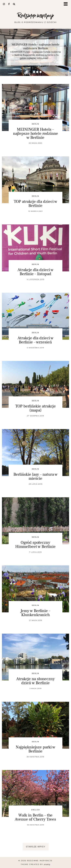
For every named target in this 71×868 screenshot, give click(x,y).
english (35, 810)
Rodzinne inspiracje (35, 15)
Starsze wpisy (36, 847)
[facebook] (9, 4)
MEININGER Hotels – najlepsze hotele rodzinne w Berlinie (35, 46)
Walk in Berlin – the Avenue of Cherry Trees (35, 817)
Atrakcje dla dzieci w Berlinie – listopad (35, 272)
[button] (67, 4)
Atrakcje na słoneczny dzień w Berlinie (35, 681)
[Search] (14, 4)
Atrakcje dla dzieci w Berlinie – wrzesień (35, 340)
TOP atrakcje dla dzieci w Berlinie (35, 204)
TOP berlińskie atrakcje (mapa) (35, 408)
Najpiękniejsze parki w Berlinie (35, 749)
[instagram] (4, 4)
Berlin (35, 124)
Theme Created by (35, 864)
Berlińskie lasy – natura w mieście (35, 476)
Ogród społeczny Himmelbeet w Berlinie (35, 545)
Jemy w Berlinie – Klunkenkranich (35, 613)
